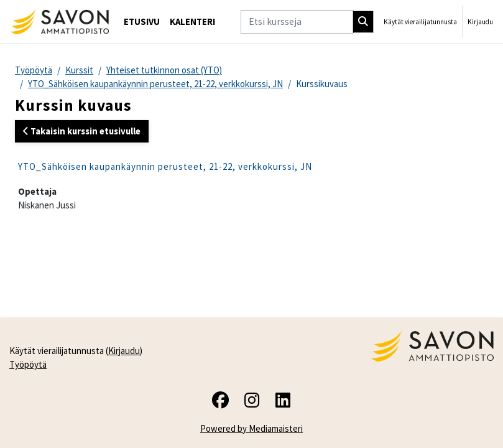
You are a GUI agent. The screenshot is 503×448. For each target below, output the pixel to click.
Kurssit (79, 70)
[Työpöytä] (59, 22)
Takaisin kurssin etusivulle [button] (82, 131)
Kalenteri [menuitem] (192, 21)
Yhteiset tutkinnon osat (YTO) (164, 70)
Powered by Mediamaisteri (251, 428)
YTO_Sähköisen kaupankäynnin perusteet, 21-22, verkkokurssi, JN (155, 84)
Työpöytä (34, 70)
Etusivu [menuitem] (142, 21)
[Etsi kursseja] (297, 21)
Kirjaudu (480, 22)
